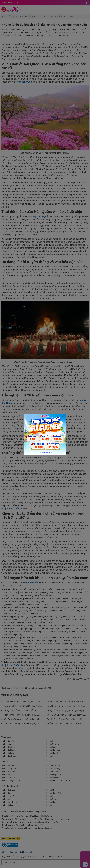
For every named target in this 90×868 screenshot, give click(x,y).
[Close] (63, 406)
